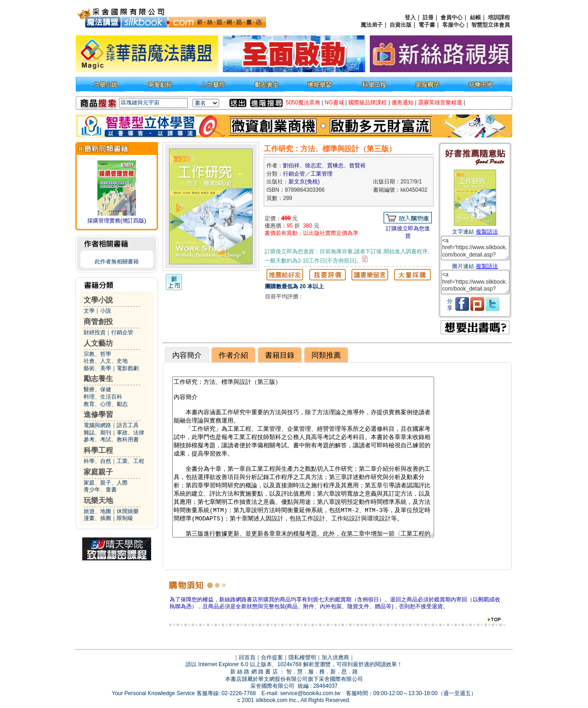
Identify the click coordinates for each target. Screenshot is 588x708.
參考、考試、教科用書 (111, 440)
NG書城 (334, 103)
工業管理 (322, 174)
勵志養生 (98, 379)
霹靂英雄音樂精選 (440, 103)
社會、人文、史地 (106, 361)
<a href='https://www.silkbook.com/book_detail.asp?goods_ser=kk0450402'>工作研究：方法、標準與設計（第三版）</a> (475, 248)
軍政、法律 (130, 433)
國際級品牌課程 (367, 103)
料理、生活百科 (103, 397)
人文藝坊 (98, 343)
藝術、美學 (97, 368)
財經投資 (95, 332)
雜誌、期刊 (97, 433)
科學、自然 (97, 461)
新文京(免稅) (304, 182)
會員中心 (452, 17)
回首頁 (247, 657)
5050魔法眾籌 (303, 103)
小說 (106, 311)
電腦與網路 (97, 425)
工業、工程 (130, 461)
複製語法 (487, 232)
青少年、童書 (100, 490)
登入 (410, 17)
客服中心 (453, 25)
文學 (89, 311)
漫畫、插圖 (97, 518)
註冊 (428, 17)
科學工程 (98, 450)
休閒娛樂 (128, 511)
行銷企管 (122, 332)
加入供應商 (335, 657)
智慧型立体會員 (491, 25)
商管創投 (98, 322)
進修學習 (98, 414)
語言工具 (128, 425)
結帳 (475, 17)
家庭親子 (98, 472)
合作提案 (272, 657)
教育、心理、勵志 (106, 404)
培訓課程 (499, 17)
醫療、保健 (97, 389)
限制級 (125, 518)
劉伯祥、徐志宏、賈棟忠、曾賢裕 (324, 166)
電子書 (427, 25)
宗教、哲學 (97, 354)
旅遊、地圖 (97, 511)
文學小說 (98, 300)
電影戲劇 (128, 368)
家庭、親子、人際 (106, 483)
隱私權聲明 (302, 657)
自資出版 (401, 25)
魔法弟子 (372, 25)
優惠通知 (402, 103)
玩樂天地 (98, 500)
